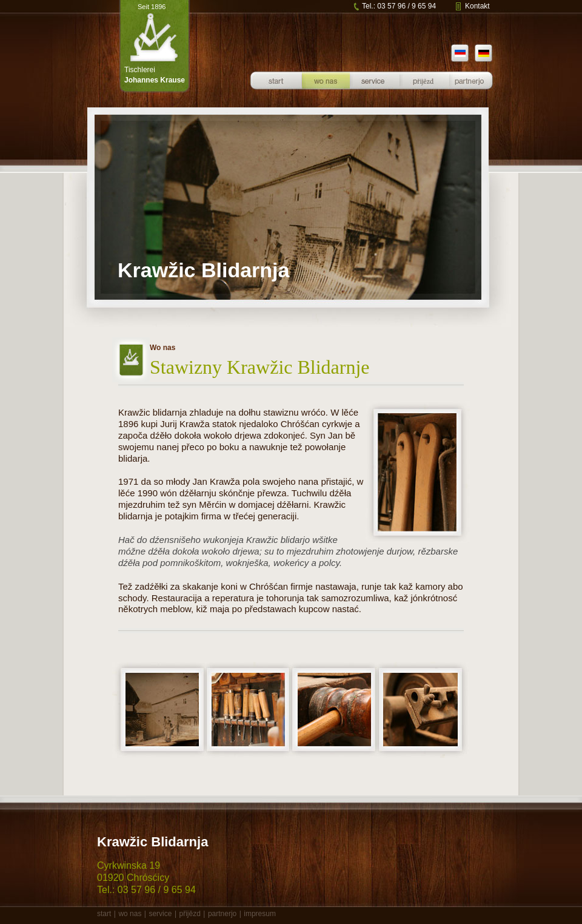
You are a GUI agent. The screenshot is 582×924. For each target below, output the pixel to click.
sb (458, 56)
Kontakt (477, 6)
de (489, 56)
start (104, 914)
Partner (471, 90)
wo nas (130, 914)
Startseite (276, 90)
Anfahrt (424, 90)
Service (375, 90)
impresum (260, 914)
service (160, 914)
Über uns (326, 90)
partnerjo (222, 914)
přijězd (189, 914)
